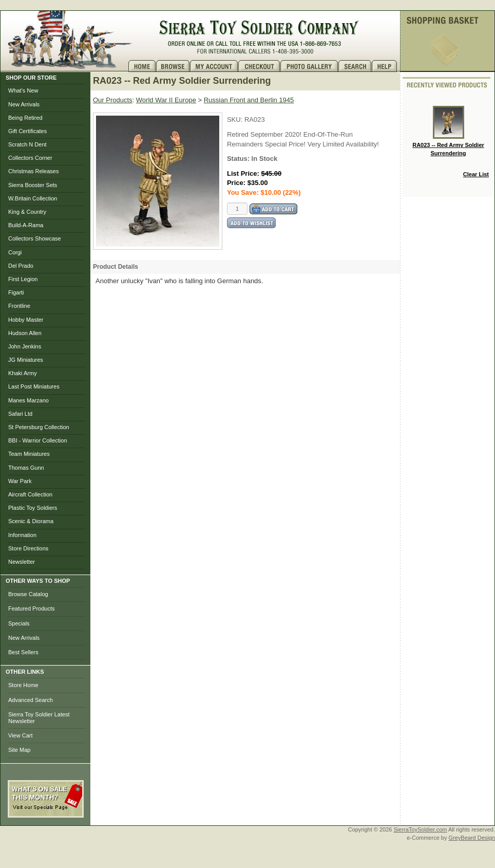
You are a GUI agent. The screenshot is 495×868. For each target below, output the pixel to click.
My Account (214, 66)
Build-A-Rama (26, 225)
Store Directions (28, 548)
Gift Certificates (27, 131)
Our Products (113, 100)
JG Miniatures (26, 360)
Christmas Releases (33, 171)
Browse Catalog (28, 594)
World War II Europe (166, 100)
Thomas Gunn (26, 468)
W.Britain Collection (33, 198)
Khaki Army (23, 373)
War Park (20, 481)
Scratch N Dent (27, 144)
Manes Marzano (28, 400)
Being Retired (25, 118)
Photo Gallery (309, 66)
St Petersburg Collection (39, 427)
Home (142, 66)
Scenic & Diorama (31, 521)
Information (22, 535)
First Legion (23, 279)
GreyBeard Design (472, 838)
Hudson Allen (25, 333)
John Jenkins (25, 346)
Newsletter (22, 562)
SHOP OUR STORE (31, 78)
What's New (23, 90)
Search (355, 66)
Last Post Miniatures (34, 386)
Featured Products (32, 608)
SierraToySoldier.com (421, 829)
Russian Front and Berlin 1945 (249, 100)
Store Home (23, 685)
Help (386, 66)
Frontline (19, 306)
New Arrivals (24, 104)
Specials (19, 623)
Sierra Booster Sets (33, 185)
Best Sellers (23, 652)
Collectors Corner (30, 158)
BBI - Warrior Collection (38, 440)
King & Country (27, 212)
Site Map (19, 750)
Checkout (259, 66)
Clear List (476, 174)
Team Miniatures (29, 454)
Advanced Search (31, 700)
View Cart (20, 735)
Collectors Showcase (35, 238)
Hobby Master (26, 320)
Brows (173, 66)
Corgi (15, 252)
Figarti (16, 292)
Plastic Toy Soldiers (33, 508)
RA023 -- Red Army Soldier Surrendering (448, 131)
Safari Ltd (20, 414)
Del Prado (21, 266)
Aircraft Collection (30, 494)
